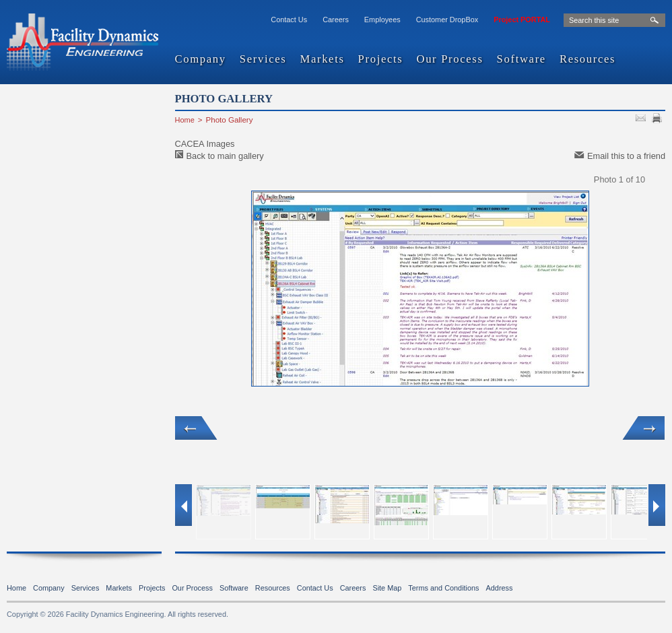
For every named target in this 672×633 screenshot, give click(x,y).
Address (500, 588)
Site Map (387, 588)
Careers (336, 20)
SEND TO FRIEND (642, 120)
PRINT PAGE (659, 120)
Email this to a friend (626, 156)
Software (522, 60)
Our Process (449, 60)
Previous (197, 428)
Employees (382, 20)
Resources (587, 60)
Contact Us (289, 20)
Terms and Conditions (443, 588)
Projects (381, 60)
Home (185, 120)
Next (644, 428)
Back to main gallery (225, 156)
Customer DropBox (447, 20)
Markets (322, 60)
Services (263, 60)
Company (201, 60)
